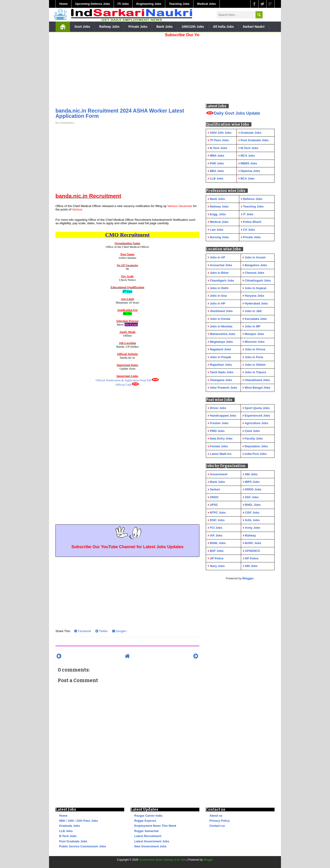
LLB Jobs (66, 831)
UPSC (214, 505)
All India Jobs (223, 27)
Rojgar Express (145, 821)
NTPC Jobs (218, 513)
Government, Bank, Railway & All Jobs (163, 860)
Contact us (217, 826)
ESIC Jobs (217, 520)
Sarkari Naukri (254, 27)
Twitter (102, 631)
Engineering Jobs (149, 4)
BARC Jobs (253, 543)
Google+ (120, 631)
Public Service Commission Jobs (82, 846)
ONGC (214, 497)
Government (219, 474)
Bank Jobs (164, 27)
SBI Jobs (251, 474)
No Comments (64, 123)
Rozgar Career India (148, 816)
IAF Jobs (216, 535)
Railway (250, 535)
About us (216, 816)
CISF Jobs (252, 513)
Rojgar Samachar (147, 831)
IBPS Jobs (252, 482)
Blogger (248, 578)
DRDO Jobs (253, 489)
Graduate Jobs (70, 826)
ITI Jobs (123, 4)
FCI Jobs (216, 528)
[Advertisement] (127, 71)
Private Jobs (138, 27)
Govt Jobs (82, 27)
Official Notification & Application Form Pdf (123, 380)
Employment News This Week (155, 826)
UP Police (217, 558)
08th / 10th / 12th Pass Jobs (79, 821)
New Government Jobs (150, 846)
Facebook (83, 631)
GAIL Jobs (252, 520)
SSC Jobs (252, 497)
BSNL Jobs (218, 543)
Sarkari (215, 489)
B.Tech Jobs (68, 836)
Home (63, 4)
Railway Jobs (109, 27)
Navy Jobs (217, 566)
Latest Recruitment (148, 836)
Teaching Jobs (179, 4)
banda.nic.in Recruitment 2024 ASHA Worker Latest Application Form (120, 113)
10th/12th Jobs (193, 27)
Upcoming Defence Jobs (93, 4)
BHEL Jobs (253, 505)
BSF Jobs (217, 551)
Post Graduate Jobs (73, 841)
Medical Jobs (206, 4)
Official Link (124, 385)
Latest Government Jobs (152, 841)
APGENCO (252, 551)
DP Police (252, 558)
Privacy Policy (220, 821)
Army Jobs (252, 528)
